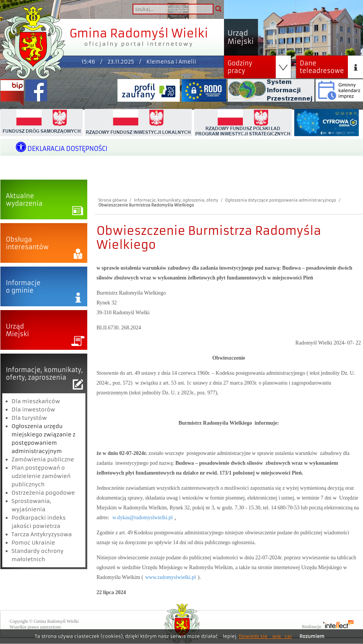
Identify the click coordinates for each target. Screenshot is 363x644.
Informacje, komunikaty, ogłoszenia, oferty (176, 200)
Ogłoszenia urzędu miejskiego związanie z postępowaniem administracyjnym (44, 439)
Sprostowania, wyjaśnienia (32, 505)
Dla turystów (29, 418)
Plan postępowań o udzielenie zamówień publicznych (41, 476)
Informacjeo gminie (23, 287)
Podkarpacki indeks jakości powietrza (39, 522)
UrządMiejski (18, 330)
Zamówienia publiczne (43, 459)
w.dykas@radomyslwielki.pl (142, 518)
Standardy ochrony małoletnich (38, 555)
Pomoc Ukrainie (33, 543)
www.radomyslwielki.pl (170, 577)
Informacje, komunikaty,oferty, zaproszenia (45, 374)
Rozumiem (312, 636)
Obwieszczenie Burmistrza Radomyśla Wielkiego (146, 205)
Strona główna (113, 200)
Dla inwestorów (33, 410)
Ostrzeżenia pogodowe (43, 493)
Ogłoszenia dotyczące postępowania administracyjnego (281, 200)
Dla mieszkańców (36, 401)
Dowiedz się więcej (265, 636)
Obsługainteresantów (27, 243)
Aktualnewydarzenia (24, 200)
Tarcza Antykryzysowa (42, 534)
